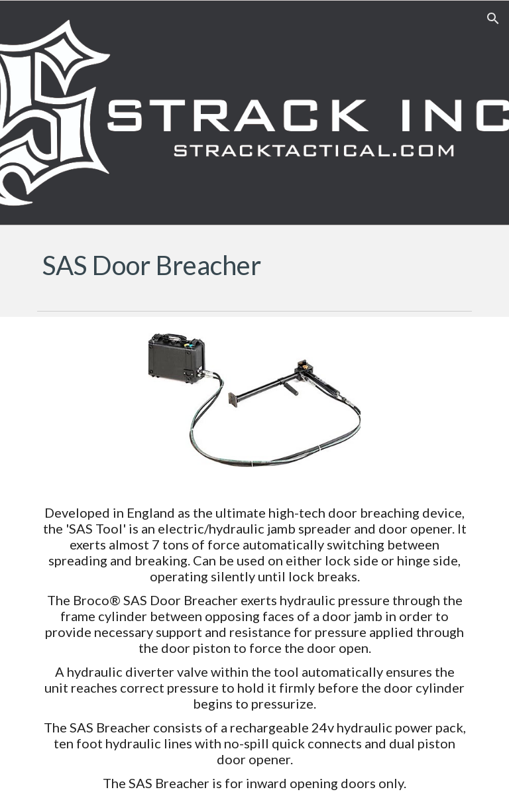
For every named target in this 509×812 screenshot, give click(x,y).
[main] (254, 265)
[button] (493, 19)
